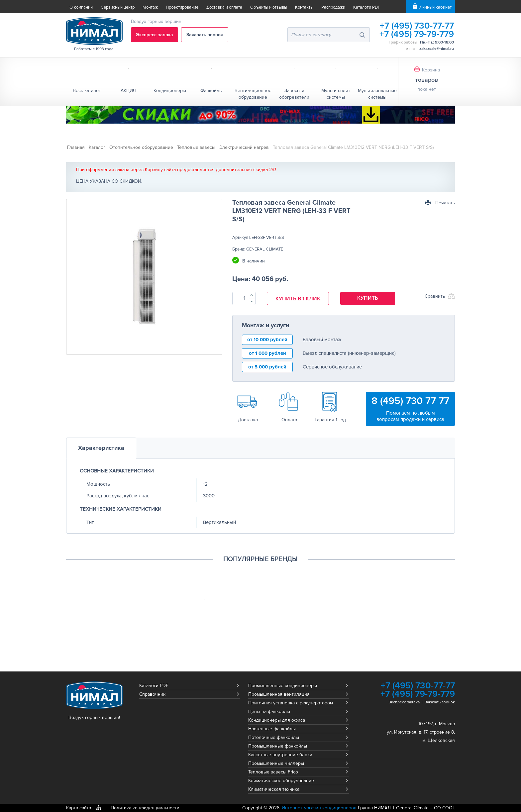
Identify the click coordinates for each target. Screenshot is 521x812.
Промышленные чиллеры (276, 763)
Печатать (445, 203)
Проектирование (182, 7)
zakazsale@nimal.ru (437, 49)
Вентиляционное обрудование (253, 94)
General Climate (412, 808)
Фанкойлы (211, 91)
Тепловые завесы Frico (273, 772)
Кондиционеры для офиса (277, 720)
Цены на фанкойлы (269, 711)
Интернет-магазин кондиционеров (319, 808)
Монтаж (150, 7)
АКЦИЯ (128, 91)
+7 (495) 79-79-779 (417, 34)
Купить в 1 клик (298, 299)
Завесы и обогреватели (294, 94)
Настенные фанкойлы (272, 729)
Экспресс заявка (155, 35)
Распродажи (333, 7)
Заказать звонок (205, 35)
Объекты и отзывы (269, 7)
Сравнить (435, 296)
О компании (81, 7)
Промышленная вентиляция (279, 694)
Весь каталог (87, 91)
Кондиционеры (170, 91)
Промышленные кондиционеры (283, 686)
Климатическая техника (274, 789)
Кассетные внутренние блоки (280, 755)
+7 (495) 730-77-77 (417, 26)
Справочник (152, 694)
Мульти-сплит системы (336, 94)
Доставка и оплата (224, 7)
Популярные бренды (260, 559)
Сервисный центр (118, 7)
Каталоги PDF (367, 7)
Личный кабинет (435, 7)
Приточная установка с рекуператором (291, 703)
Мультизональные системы (377, 94)
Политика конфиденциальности (145, 808)
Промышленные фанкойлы (278, 746)
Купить (368, 298)
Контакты (304, 7)
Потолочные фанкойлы (274, 737)
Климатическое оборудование (281, 781)
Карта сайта (79, 808)
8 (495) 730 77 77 (410, 401)
